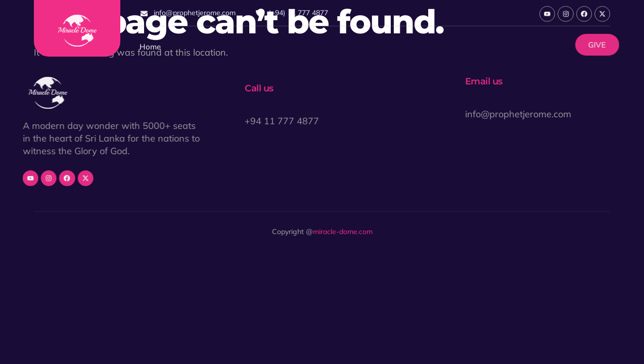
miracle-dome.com (343, 232)
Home (150, 49)
